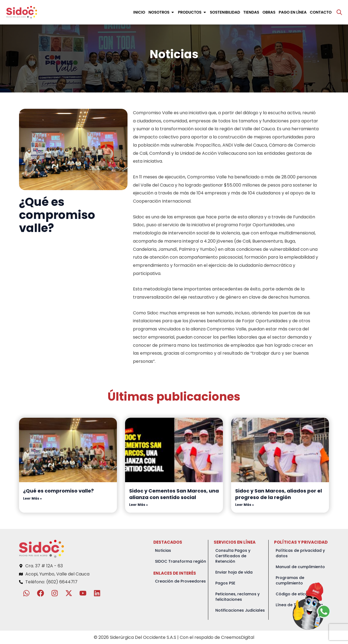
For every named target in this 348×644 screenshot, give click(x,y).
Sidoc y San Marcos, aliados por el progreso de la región (279, 494)
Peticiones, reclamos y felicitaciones (237, 597)
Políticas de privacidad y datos (300, 553)
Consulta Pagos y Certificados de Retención (233, 556)
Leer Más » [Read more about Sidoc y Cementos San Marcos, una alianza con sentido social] (139, 505)
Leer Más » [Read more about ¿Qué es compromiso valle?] (32, 498)
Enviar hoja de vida (234, 572)
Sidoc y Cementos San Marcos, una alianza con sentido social (174, 494)
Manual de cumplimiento (300, 567)
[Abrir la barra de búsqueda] (339, 12)
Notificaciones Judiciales (240, 610)
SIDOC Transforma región (181, 561)
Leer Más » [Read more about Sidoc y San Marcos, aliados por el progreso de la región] (245, 505)
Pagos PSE (225, 583)
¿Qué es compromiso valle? (58, 491)
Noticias (163, 550)
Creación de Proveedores (180, 581)
